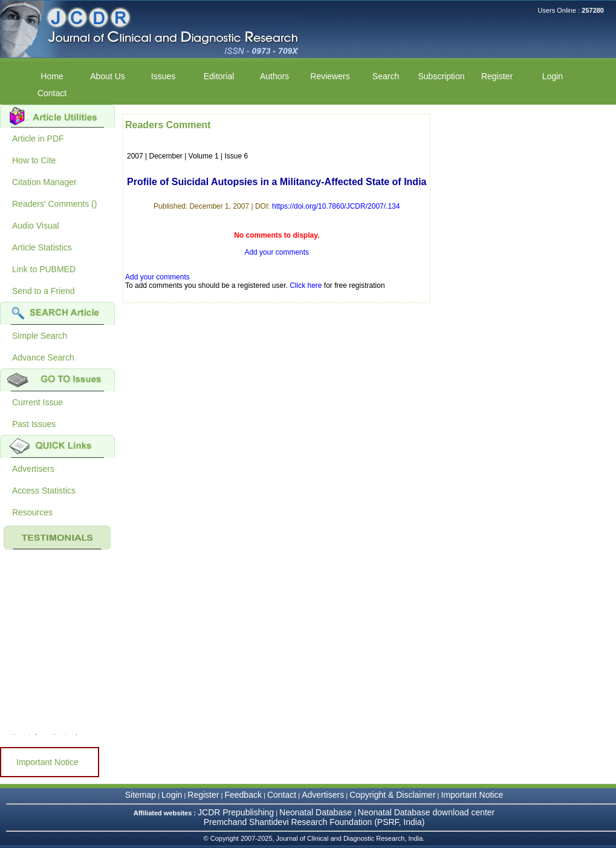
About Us (108, 76)
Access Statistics (44, 491)
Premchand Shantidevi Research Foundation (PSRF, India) (314, 822)
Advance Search (43, 357)
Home (52, 76)
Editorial (219, 76)
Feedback (243, 795)
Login (553, 76)
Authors (274, 76)
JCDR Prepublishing (236, 812)
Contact (52, 93)
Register (497, 76)
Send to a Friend (44, 291)
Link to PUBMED (44, 269)
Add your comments (277, 252)
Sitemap (141, 795)
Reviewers (330, 76)
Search (386, 76)
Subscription (441, 76)
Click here (306, 285)
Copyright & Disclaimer (392, 795)
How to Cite (34, 160)
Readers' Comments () (54, 204)
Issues (163, 76)
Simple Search (40, 336)
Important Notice (47, 762)
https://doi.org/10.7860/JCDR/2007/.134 (336, 206)
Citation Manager (44, 182)
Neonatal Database (317, 812)
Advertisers (33, 469)
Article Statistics (42, 247)
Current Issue (37, 402)
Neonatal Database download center (426, 812)
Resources (32, 512)
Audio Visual (36, 226)
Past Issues (34, 424)
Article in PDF (38, 139)
